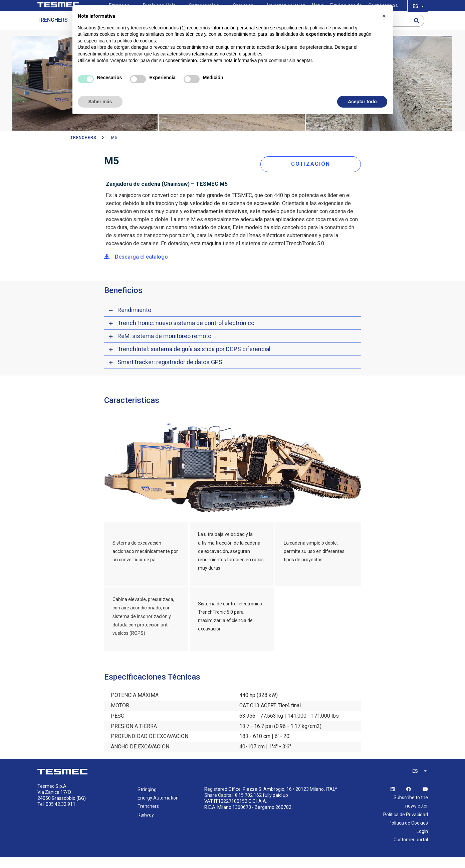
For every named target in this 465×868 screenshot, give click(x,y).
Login (422, 842)
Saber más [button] (100, 102)
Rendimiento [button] (134, 321)
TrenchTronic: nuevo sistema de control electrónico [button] (186, 334)
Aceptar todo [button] (362, 102)
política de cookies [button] (137, 41)
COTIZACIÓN (314, 175)
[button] (384, 16)
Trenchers (53, 32)
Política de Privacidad (406, 825)
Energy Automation (158, 809)
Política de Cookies (408, 834)
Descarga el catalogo (136, 267)
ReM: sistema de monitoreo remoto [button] (164, 347)
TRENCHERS (83, 150)
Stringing (147, 800)
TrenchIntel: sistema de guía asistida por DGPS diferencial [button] (194, 360)
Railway (146, 825)
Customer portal (411, 850)
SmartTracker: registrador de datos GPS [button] (170, 373)
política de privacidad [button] (332, 28)
